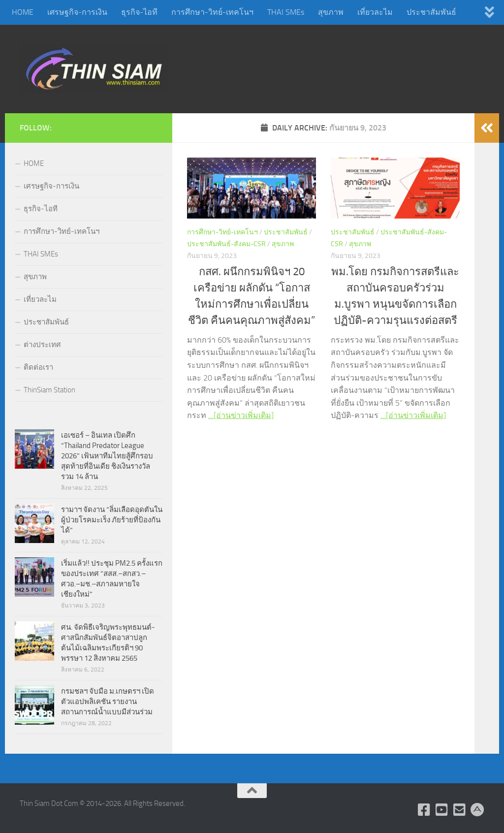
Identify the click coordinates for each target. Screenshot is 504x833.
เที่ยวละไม (375, 12)
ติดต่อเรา (38, 367)
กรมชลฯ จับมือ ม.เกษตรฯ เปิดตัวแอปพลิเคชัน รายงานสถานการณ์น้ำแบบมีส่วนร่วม (108, 702)
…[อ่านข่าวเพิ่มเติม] (241, 415)
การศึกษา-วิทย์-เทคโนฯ (212, 12)
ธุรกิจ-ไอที (139, 12)
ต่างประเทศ (42, 345)
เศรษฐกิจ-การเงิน (77, 12)
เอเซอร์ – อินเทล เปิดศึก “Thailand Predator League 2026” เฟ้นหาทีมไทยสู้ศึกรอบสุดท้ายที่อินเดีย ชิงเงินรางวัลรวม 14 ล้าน (107, 456)
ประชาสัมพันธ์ (431, 12)
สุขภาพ (331, 12)
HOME (23, 12)
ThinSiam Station (49, 390)
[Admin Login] (477, 810)
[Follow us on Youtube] (442, 810)
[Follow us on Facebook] (424, 810)
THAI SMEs (286, 12)
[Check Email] (460, 810)
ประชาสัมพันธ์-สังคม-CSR (226, 244)
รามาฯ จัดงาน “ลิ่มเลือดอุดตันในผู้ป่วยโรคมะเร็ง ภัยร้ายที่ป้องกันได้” (112, 520)
